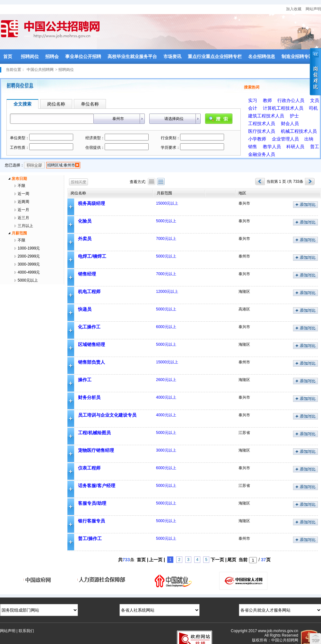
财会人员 (290, 123)
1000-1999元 (29, 248)
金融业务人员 (262, 154)
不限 (22, 186)
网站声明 (313, 9)
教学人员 (272, 147)
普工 (315, 147)
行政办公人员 (291, 100)
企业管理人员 (285, 139)
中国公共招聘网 (40, 70)
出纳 (309, 139)
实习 (253, 100)
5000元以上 (28, 280)
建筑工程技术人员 (266, 116)
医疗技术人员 (262, 131)
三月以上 (25, 226)
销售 (253, 147)
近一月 (23, 210)
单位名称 (90, 104)
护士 (294, 116)
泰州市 (118, 119)
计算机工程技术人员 (283, 108)
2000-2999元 (29, 256)
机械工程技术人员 (299, 131)
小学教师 (257, 139)
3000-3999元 (29, 264)
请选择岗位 (174, 119)
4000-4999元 (29, 272)
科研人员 (295, 147)
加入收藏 (294, 9)
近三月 (23, 218)
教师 (267, 100)
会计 (253, 108)
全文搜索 (22, 104)
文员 (315, 100)
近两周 (23, 202)
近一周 (23, 194)
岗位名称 (56, 104)
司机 (313, 108)
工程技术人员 (262, 123)
